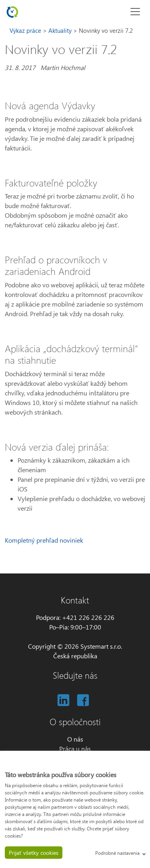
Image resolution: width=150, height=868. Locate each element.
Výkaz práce (26, 30)
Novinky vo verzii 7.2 (106, 30)
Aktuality (61, 30)
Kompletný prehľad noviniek (44, 540)
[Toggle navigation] (135, 12)
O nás (75, 739)
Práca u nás (75, 749)
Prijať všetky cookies (34, 853)
